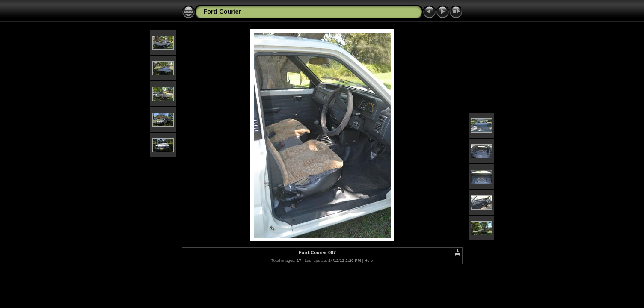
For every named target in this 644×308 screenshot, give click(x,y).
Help (368, 260)
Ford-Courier (223, 12)
